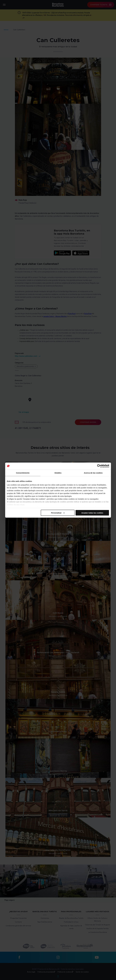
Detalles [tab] (58, 473)
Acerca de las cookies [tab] (93, 473)
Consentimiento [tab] (23, 473)
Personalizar (58, 513)
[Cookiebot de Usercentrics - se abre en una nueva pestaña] (99, 466)
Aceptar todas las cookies (92, 513)
